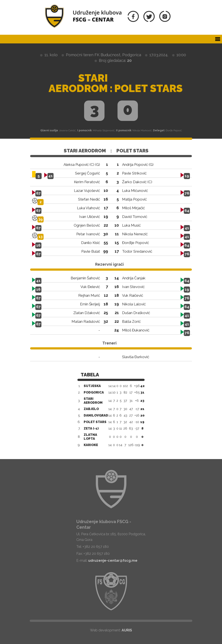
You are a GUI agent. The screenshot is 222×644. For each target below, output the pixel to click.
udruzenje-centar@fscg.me (113, 561)
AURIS (127, 630)
